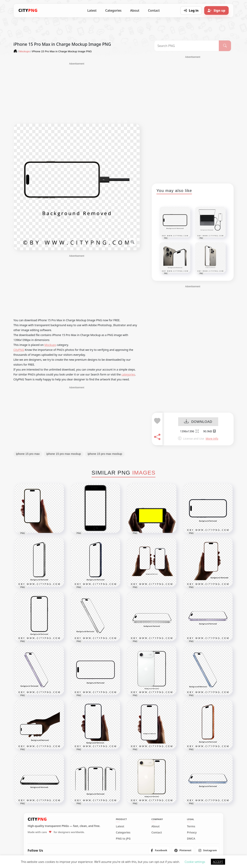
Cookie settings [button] (195, 862)
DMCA (191, 839)
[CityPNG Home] (28, 10)
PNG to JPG (123, 839)
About (135, 10)
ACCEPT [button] (218, 862)
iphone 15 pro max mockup (64, 454)
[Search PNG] (187, 46)
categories (128, 374)
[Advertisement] (77, 93)
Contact (154, 10)
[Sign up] (216, 10)
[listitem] (159, 850)
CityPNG (19, 350)
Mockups (50, 345)
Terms (191, 826)
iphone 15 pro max (28, 454)
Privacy (192, 832)
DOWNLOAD (198, 422)
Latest (92, 10)
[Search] (225, 46)
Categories (113, 10)
